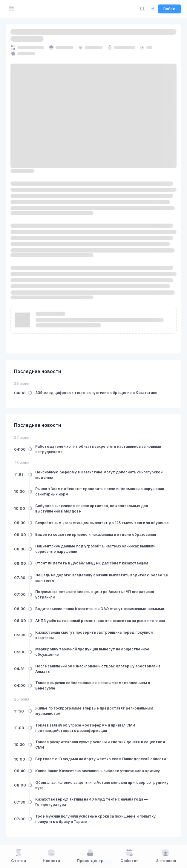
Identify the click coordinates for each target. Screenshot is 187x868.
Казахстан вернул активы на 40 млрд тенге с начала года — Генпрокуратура (91, 802)
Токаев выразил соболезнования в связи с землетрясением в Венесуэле (93, 685)
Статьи (19, 856)
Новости (51, 856)
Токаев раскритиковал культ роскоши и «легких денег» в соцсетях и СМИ (100, 745)
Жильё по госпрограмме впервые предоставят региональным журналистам (94, 711)
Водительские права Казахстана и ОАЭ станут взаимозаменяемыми (100, 609)
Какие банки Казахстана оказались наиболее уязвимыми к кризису (98, 771)
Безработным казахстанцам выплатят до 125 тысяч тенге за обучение (102, 523)
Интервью (166, 856)
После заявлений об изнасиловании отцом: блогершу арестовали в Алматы (98, 669)
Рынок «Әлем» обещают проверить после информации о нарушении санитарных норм (100, 491)
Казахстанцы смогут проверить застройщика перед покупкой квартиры (94, 635)
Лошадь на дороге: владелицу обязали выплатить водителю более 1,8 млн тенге (102, 578)
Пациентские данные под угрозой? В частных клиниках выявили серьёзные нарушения (95, 549)
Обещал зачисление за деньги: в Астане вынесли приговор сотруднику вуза (102, 785)
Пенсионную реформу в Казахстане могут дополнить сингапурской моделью (99, 475)
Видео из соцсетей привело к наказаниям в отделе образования (96, 534)
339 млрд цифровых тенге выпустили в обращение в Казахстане (96, 393)
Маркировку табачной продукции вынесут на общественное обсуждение (92, 652)
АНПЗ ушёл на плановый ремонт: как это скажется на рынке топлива (100, 621)
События (129, 856)
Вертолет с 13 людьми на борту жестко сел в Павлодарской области (101, 759)
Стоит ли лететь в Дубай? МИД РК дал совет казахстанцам (92, 563)
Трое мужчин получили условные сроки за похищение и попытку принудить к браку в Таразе (95, 819)
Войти (169, 9)
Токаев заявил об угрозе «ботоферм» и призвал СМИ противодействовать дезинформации (85, 728)
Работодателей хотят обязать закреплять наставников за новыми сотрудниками (98, 449)
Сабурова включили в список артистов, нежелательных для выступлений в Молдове (92, 508)
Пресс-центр (90, 856)
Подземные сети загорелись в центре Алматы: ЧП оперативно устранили (95, 594)
